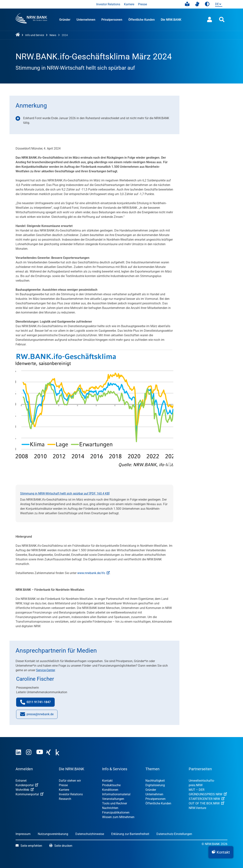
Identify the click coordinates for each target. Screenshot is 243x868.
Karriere (129, 4)
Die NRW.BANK (171, 20)
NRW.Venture (197, 808)
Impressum (23, 834)
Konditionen (110, 790)
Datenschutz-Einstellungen (174, 834)
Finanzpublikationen (116, 812)
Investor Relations (108, 4)
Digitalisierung (155, 785)
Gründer (65, 20)
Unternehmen (86, 20)
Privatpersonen (112, 20)
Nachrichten (110, 808)
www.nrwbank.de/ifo (93, 573)
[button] (221, 852)
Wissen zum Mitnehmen (118, 817)
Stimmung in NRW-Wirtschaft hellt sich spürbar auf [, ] (65, 493)
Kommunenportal (30, 794)
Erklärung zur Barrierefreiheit (130, 834)
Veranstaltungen (113, 799)
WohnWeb (25, 790)
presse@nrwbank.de (37, 715)
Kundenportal (27, 785)
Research (65, 799)
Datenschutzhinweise (90, 834)
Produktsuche (111, 785)
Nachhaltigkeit (155, 781)
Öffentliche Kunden (142, 20)
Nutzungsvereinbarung (53, 834)
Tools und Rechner (115, 803)
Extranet (21, 781)
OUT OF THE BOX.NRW (206, 803)
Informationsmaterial (116, 794)
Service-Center (45, 670)
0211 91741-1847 (37, 703)
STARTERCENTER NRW (207, 799)
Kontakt (107, 781)
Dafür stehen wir (70, 781)
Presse (142, 4)
